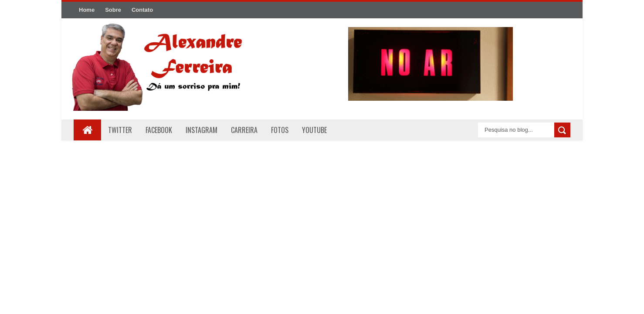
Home (87, 10)
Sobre (113, 10)
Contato (142, 10)
